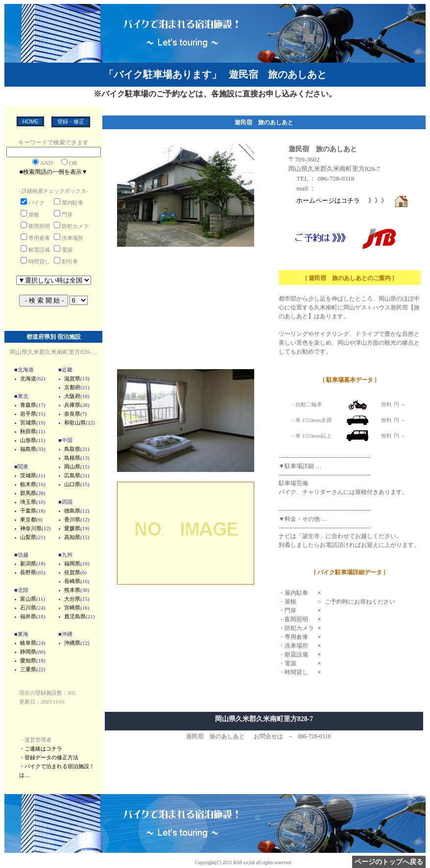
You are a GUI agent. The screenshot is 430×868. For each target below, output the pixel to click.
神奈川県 (31, 528)
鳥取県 (72, 449)
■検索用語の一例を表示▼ (53, 172)
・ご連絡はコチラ (41, 749)
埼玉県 (28, 502)
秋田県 (28, 431)
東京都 (28, 519)
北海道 (28, 378)
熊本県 (72, 590)
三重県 (28, 669)
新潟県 (28, 563)
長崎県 (72, 581)
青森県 (28, 405)
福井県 (28, 616)
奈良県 (72, 414)
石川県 (28, 608)
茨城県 (28, 475)
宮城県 (28, 422)
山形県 (28, 440)
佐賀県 (72, 572)
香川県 (72, 519)
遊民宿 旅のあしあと (323, 149)
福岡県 (72, 563)
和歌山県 (75, 422)
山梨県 (28, 537)
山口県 (72, 484)
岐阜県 (28, 643)
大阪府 (72, 396)
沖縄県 (72, 643)
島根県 (72, 458)
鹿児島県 (75, 616)
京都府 (72, 387)
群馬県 (28, 493)
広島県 (72, 475)
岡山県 (72, 467)
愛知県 (28, 660)
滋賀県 (72, 378)
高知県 (72, 537)
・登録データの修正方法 (49, 757)
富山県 (28, 599)
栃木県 (28, 484)
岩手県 (28, 414)
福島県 (28, 449)
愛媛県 (72, 528)
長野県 (28, 572)
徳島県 (72, 511)
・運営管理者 (35, 740)
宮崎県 (72, 608)
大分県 (72, 599)
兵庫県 (72, 405)
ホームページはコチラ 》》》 (353, 200)
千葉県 (28, 511)
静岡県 (28, 652)
